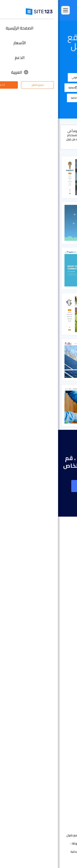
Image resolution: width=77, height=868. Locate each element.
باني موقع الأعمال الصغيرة (52, 697)
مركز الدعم (62, 779)
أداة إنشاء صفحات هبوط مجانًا (50, 654)
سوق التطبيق (55, 614)
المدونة (62, 88)
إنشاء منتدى (61, 721)
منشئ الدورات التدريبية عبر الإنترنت (48, 727)
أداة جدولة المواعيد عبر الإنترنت (50, 740)
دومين (65, 647)
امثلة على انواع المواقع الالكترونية (48, 602)
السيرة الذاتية (20, 98)
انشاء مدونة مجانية (57, 715)
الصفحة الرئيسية (59, 578)
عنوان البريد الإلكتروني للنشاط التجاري (46, 709)
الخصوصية (48, 852)
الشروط (61, 852)
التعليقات (63, 596)
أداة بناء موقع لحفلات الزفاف (50, 684)
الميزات (65, 590)
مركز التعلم (62, 785)
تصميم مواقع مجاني (56, 752)
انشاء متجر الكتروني (57, 641)
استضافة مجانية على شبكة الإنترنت (48, 746)
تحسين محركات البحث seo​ (53, 758)
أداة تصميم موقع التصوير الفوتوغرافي (45, 666)
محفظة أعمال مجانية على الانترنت (48, 690)
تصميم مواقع (60, 635)
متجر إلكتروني (21, 77)
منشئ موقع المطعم (55, 733)
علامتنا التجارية (60, 809)
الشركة (43, 77)
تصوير (60, 98)
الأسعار (64, 584)
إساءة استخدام (31, 852)
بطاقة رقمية (61, 703)
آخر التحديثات (61, 621)
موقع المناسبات (59, 672)
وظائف (59, 791)
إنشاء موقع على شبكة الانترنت (38, 486)
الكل (60, 77)
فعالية (15, 88)
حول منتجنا (62, 772)
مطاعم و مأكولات (38, 88)
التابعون (64, 797)
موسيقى (41, 98)
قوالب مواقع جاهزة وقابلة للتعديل (47, 608)
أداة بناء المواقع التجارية (54, 660)
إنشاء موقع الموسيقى (54, 678)
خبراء (66, 803)
